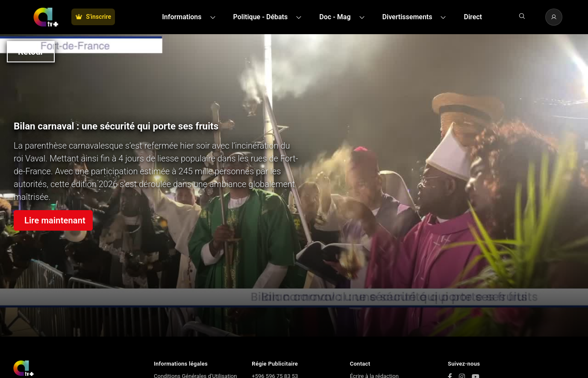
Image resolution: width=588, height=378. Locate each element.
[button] (191, 17)
